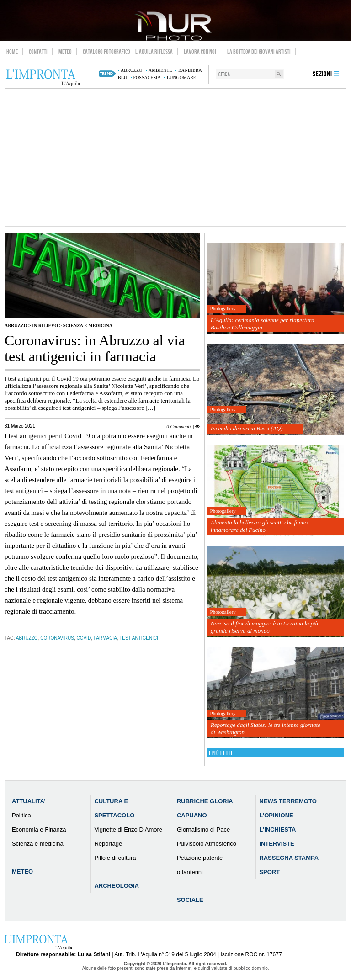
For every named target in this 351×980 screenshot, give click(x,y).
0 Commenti (178, 426)
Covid (84, 638)
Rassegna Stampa (289, 858)
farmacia (105, 638)
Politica (21, 815)
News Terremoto (288, 801)
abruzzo (131, 70)
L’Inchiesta (277, 829)
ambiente (160, 70)
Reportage (108, 844)
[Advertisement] (175, 157)
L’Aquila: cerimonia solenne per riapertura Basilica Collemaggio (263, 324)
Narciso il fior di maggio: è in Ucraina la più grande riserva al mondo (264, 627)
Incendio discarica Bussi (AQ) (247, 428)
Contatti (38, 52)
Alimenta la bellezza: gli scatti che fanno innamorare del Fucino (259, 526)
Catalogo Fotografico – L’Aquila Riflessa (128, 52)
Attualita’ (29, 801)
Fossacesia (147, 77)
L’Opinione (276, 815)
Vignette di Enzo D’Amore (128, 829)
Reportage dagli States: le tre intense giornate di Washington (266, 728)
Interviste (277, 844)
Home (12, 52)
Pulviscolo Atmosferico (207, 844)
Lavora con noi (200, 52)
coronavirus (57, 638)
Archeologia (117, 886)
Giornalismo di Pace (203, 829)
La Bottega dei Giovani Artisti (259, 52)
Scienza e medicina (88, 326)
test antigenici (139, 638)
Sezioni (322, 74)
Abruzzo (16, 326)
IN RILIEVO (45, 326)
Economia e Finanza (39, 829)
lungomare (181, 77)
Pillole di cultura (115, 858)
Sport (269, 872)
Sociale (190, 900)
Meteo (65, 52)
